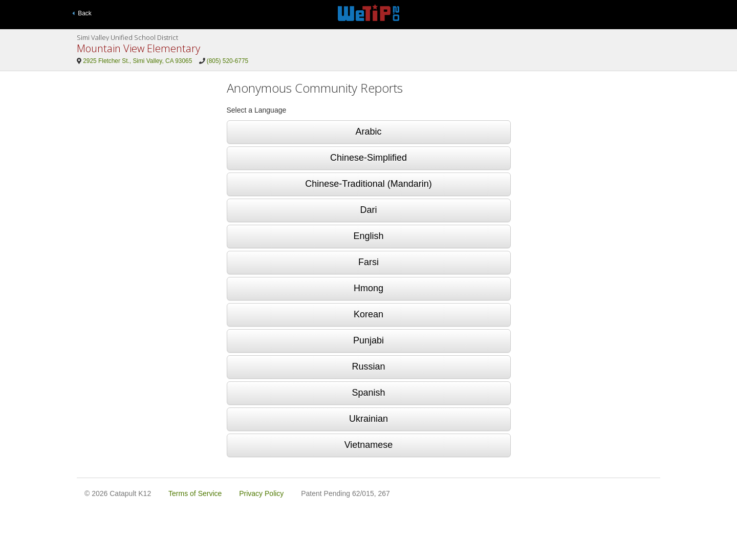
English (368, 236)
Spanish (368, 393)
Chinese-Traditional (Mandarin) (368, 184)
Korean (368, 314)
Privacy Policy (261, 493)
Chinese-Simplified (368, 158)
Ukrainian (368, 419)
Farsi (368, 262)
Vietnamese (369, 445)
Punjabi (368, 340)
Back (82, 13)
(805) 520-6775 (227, 61)
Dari (368, 210)
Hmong (368, 288)
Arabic (368, 132)
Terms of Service (195, 493)
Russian (368, 367)
